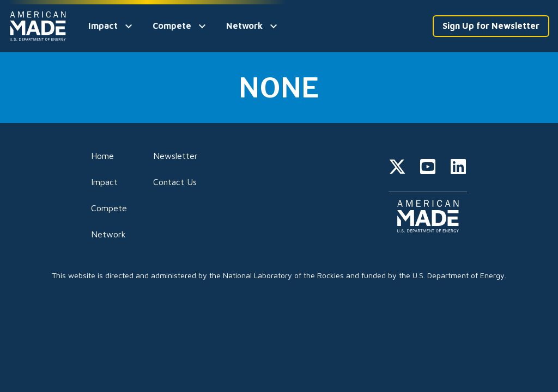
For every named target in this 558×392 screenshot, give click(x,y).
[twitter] (397, 168)
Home (102, 156)
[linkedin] (458, 168)
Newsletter (175, 156)
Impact (104, 182)
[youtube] (428, 168)
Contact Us (175, 182)
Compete (109, 208)
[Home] (40, 26)
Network (108, 234)
